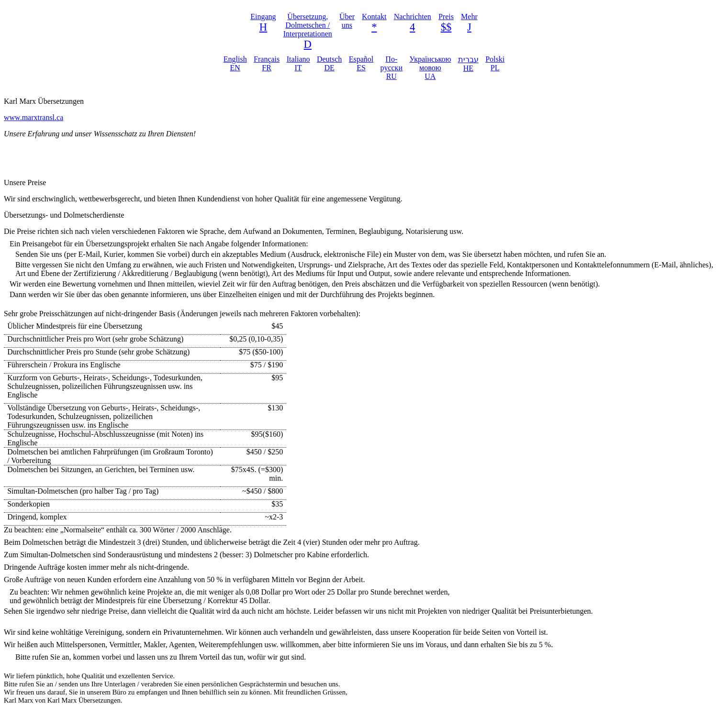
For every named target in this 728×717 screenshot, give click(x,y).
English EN (235, 63)
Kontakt (374, 17)
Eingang (263, 17)
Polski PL (495, 63)
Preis (446, 17)
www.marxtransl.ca (34, 117)
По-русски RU (392, 68)
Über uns (347, 21)
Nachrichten (413, 17)
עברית (468, 64)
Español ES (361, 63)
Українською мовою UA (430, 68)
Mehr (469, 17)
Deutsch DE (329, 63)
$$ (446, 27)
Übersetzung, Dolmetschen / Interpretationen (308, 25)
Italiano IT (298, 63)
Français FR (267, 63)
